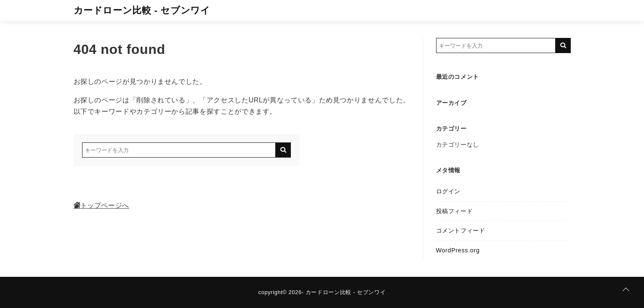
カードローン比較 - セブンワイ (142, 10)
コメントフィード (461, 230)
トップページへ (101, 205)
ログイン (448, 191)
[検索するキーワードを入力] (179, 150)
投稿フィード (455, 211)
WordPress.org (458, 250)
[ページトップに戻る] (626, 290)
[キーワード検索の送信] (283, 150)
